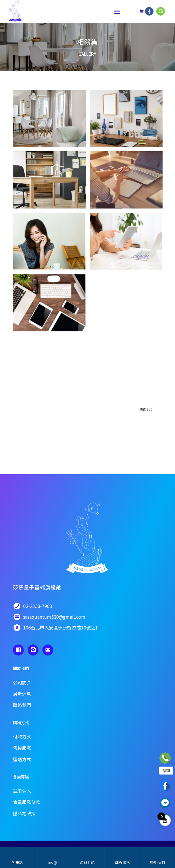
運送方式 (22, 759)
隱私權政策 (24, 813)
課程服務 (122, 862)
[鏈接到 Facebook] (149, 11)
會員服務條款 (27, 802)
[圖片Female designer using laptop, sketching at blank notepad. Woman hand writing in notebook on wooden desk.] (128, 182)
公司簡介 (22, 682)
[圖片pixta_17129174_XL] (51, 244)
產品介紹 (87, 862)
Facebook (165, 786)
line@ (52, 862)
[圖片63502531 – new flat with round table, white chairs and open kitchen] (51, 121)
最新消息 (22, 694)
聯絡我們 (157, 862)
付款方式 (22, 737)
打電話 (17, 862)
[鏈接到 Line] (161, 11)
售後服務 (22, 748)
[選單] (117, 11)
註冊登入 (22, 791)
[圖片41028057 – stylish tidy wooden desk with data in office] (128, 121)
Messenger (165, 803)
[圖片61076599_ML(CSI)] (51, 182)
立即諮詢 (165, 758)
